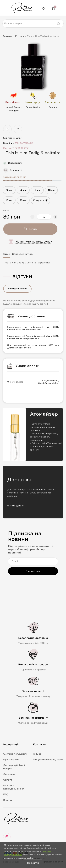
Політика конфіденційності (14, 787)
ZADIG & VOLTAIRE (24, 143)
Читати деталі (15, 506)
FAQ (6, 794)
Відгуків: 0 (8, 148)
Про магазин (11, 760)
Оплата (8, 780)
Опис (6, 254)
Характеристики (23, 254)
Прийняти (33, 863)
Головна (7, 36)
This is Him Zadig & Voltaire (43, 36)
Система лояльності (15, 754)
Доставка (9, 774)
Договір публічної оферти (14, 767)
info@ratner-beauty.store (48, 760)
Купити (33, 229)
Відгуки (8, 800)
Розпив (20, 36)
